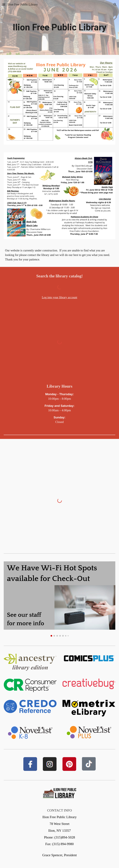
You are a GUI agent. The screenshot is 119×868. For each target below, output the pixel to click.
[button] (4, 4)
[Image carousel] (59, 599)
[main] (59, 27)
